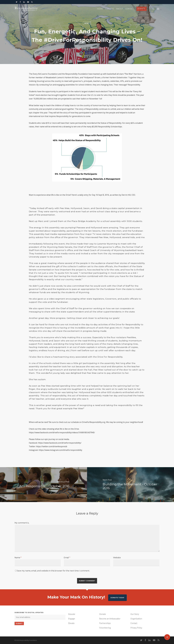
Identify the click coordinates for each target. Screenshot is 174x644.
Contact (134, 623)
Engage (72, 619)
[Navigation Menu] (158, 9)
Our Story (135, 614)
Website (117, 558)
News (87, 23)
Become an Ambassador (110, 619)
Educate (72, 614)
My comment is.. (22, 523)
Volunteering (105, 628)
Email (67, 558)
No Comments (97, 48)
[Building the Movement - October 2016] (131, 485)
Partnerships (105, 623)
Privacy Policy (136, 628)
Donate (103, 614)
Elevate (71, 623)
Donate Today (117, 598)
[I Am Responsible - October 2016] (44, 485)
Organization (136, 619)
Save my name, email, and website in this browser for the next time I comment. (53, 571)
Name (18, 558)
